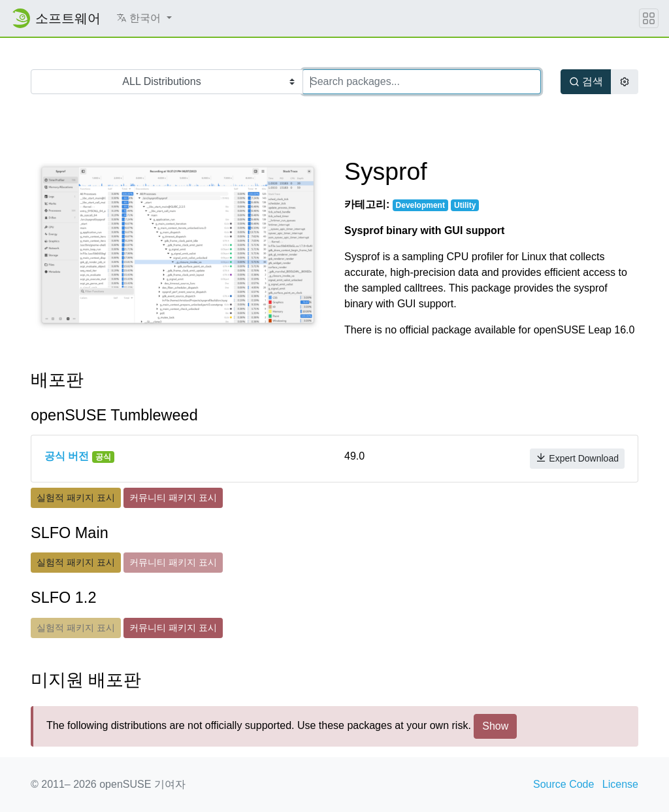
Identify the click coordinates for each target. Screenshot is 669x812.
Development (420, 205)
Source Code (563, 784)
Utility (465, 205)
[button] (144, 18)
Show (495, 726)
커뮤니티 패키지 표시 (173, 498)
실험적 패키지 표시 (76, 498)
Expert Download (577, 458)
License (620, 784)
